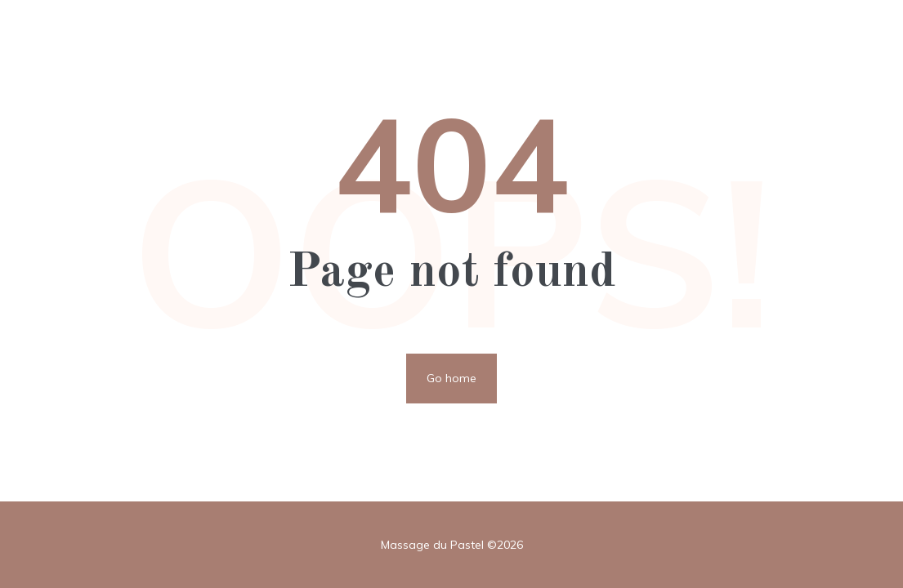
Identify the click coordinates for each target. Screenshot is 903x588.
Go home (451, 378)
